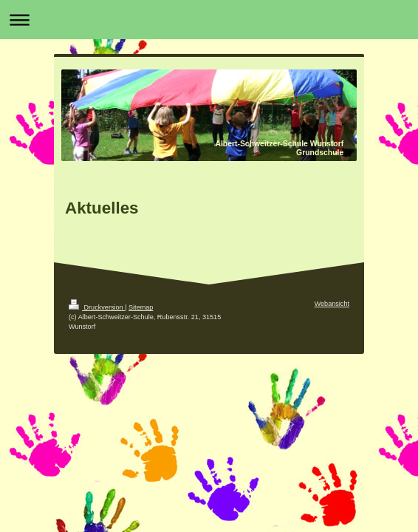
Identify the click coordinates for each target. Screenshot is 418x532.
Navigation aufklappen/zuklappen (209, 20)
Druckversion (97, 307)
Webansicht (332, 304)
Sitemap (141, 307)
